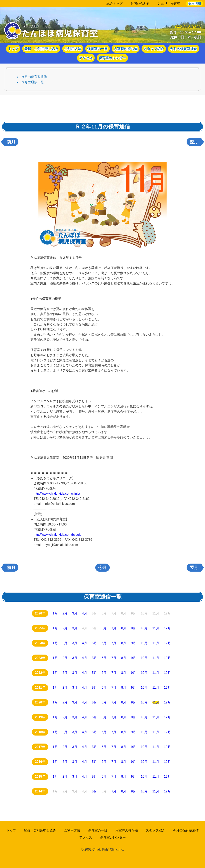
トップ (13, 49)
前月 (11, 142)
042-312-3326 (188, 27)
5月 (94, 643)
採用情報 (195, 4)
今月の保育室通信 (184, 49)
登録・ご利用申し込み (41, 49)
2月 (65, 613)
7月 (114, 628)
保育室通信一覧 (32, 82)
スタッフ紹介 (154, 49)
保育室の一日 (97, 49)
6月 (104, 628)
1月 (55, 613)
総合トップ (115, 4)
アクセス (86, 58)
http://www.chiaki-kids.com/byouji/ (57, 535)
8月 (124, 628)
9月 (133, 628)
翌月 (194, 142)
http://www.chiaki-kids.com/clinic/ (57, 494)
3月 (75, 613)
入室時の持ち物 (126, 49)
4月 (85, 613)
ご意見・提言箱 (169, 4)
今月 (102, 568)
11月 (156, 628)
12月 (167, 628)
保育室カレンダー (112, 58)
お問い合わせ (140, 4)
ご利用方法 (73, 49)
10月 (144, 628)
